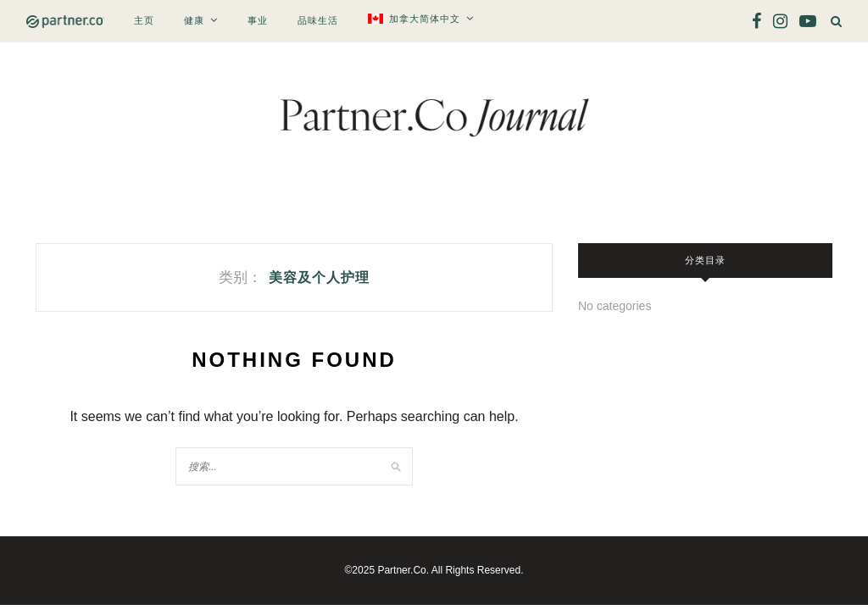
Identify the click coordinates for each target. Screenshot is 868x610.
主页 (144, 20)
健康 (194, 20)
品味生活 (318, 20)
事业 (258, 20)
